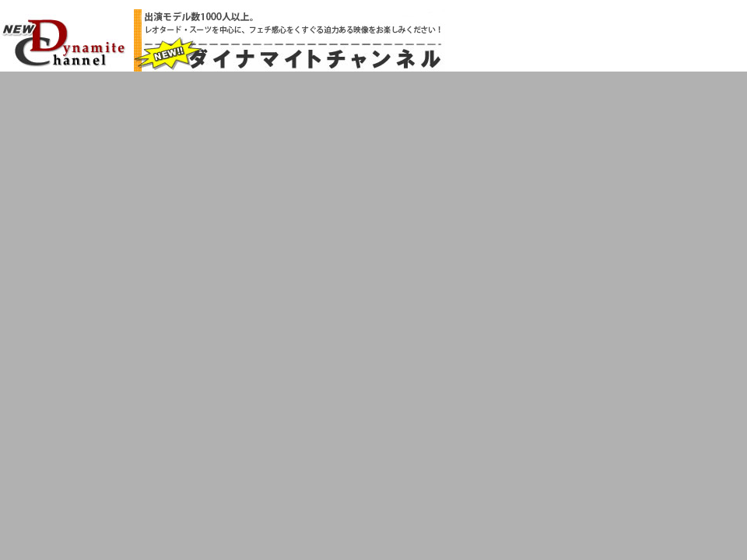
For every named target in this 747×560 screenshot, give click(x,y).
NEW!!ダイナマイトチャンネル (64, 42)
